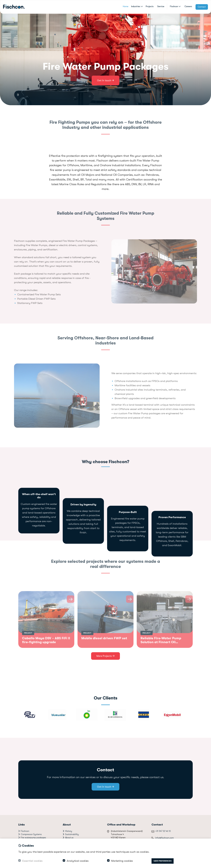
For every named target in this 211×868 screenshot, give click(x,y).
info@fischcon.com (165, 838)
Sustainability (72, 834)
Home (126, 6)
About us (69, 838)
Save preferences (163, 861)
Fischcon (175, 6)
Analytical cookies (78, 861)
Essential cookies (32, 861)
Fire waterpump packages (33, 838)
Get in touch (105, 80)
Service (161, 6)
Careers (188, 6)
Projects (150, 6)
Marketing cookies (122, 861)
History (69, 831)
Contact (202, 7)
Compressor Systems (31, 834)
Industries (137, 6)
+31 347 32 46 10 (163, 831)
